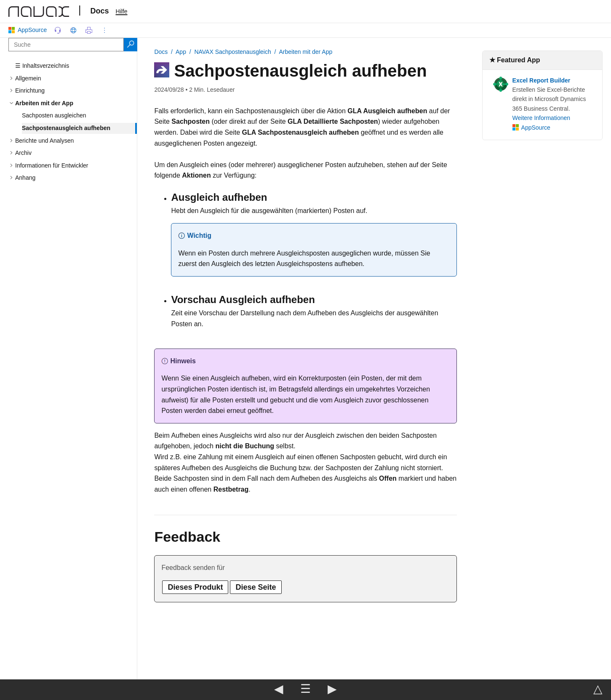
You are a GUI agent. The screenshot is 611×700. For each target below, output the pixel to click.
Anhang (25, 178)
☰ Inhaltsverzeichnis (42, 66)
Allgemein (28, 78)
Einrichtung (30, 90)
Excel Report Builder (542, 80)
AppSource (29, 30)
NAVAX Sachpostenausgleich (232, 52)
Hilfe (122, 11)
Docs (100, 11)
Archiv (23, 153)
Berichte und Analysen (44, 141)
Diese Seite (256, 587)
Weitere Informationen (541, 118)
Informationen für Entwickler (52, 165)
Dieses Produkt (195, 587)
